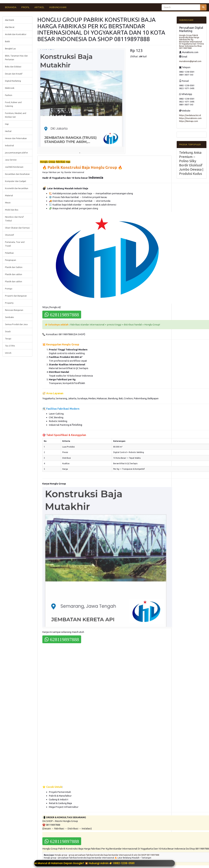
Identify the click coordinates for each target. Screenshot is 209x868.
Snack (8, 331)
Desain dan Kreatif (14, 74)
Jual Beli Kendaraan (14, 167)
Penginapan (11, 260)
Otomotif (9, 235)
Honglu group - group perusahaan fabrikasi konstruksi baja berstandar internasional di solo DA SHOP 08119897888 (107, 855)
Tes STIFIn (10, 346)
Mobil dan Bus (12, 210)
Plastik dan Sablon (14, 267)
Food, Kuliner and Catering (13, 104)
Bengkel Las (10, 49)
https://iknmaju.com (189, 121)
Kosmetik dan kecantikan (17, 188)
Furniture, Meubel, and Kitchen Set (16, 115)
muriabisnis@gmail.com (190, 61)
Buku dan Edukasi (13, 67)
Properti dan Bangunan (16, 296)
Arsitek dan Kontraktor (16, 34)
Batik (7, 41)
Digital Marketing (13, 81)
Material (9, 195)
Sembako (9, 317)
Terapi (8, 339)
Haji (7, 124)
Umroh (8, 353)
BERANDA (11, 7)
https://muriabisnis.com (190, 118)
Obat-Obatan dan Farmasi (17, 228)
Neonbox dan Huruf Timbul (14, 219)
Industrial (9, 145)
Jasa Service (11, 160)
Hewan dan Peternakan (16, 138)
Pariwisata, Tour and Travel (15, 244)
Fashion (9, 95)
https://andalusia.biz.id (190, 115)
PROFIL (25, 7)
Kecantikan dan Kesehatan (17, 174)
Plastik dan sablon (14, 274)
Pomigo (9, 289)
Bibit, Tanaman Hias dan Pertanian (16, 58)
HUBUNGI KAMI (58, 7)
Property (9, 303)
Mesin (8, 203)
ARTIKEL (39, 7)
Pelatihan (9, 253)
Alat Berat (10, 27)
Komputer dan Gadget (16, 181)
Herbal (8, 131)
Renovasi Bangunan (14, 310)
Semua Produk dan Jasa (16, 324)
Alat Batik (9, 20)
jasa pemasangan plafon (16, 153)
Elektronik (10, 88)
